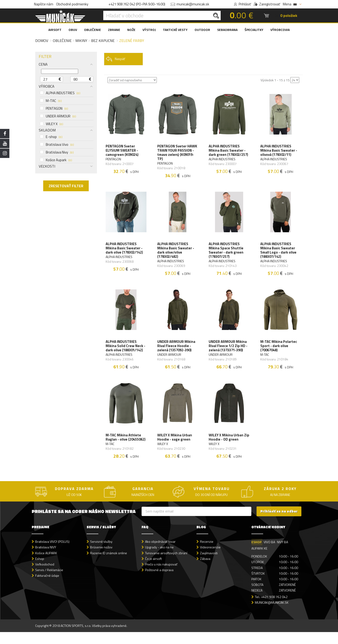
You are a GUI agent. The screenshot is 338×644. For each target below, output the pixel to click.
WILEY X (51, 124)
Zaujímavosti (209, 565)
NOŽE (131, 30)
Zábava (205, 570)
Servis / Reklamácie (49, 582)
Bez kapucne (103, 41)
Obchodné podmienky (72, 4)
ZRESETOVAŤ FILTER (66, 186)
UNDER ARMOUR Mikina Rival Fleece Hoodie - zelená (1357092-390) (177, 351)
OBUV (73, 30)
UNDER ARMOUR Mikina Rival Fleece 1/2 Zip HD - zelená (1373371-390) (229, 351)
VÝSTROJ (149, 30)
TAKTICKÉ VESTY (175, 30)
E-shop (51, 137)
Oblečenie (62, 41)
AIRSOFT (55, 30)
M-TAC (51, 101)
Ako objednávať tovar (160, 553)
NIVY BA (283, 554)
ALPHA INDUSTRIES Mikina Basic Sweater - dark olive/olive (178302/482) (176, 253)
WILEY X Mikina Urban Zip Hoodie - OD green (227, 444)
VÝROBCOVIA (280, 30)
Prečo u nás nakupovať (161, 576)
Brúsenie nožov (101, 559)
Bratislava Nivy (57, 152)
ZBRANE (114, 30)
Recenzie (207, 553)
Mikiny (81, 41)
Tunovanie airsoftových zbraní (166, 565)
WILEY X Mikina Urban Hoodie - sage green (175, 444)
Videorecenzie (210, 559)
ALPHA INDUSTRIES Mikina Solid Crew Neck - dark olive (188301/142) (126, 351)
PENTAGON (54, 109)
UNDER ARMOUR (58, 116)
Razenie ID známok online (109, 565)
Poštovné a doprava (159, 582)
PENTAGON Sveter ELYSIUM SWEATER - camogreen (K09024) (123, 151)
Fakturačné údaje (47, 587)
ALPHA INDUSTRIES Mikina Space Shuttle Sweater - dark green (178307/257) (227, 253)
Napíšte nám (44, 4)
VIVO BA (270, 554)
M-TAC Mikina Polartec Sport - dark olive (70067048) (279, 351)
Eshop (40, 570)
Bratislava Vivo (57, 145)
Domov (42, 41)
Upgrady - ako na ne (159, 559)
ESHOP (256, 554)
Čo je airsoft (153, 570)
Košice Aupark (56, 160)
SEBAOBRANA (227, 30)
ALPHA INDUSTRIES (60, 93)
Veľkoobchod (45, 576)
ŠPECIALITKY (254, 30)
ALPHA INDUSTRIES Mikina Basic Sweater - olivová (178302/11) (279, 151)
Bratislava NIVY (46, 559)
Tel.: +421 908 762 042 (271, 609)
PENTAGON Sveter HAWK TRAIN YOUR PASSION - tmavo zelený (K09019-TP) (177, 154)
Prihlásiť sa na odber (279, 523)
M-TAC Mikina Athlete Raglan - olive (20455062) (124, 446)
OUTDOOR (202, 30)
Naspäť (115, 59)
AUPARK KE (259, 560)
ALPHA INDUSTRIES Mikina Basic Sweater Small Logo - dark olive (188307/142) (279, 253)
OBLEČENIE (92, 30)
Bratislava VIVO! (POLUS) (52, 553)
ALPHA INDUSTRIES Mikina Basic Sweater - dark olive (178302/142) (125, 251)
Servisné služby (101, 553)
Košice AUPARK (46, 565)
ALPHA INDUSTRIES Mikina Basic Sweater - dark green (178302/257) (229, 151)
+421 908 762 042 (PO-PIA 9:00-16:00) (137, 4)
